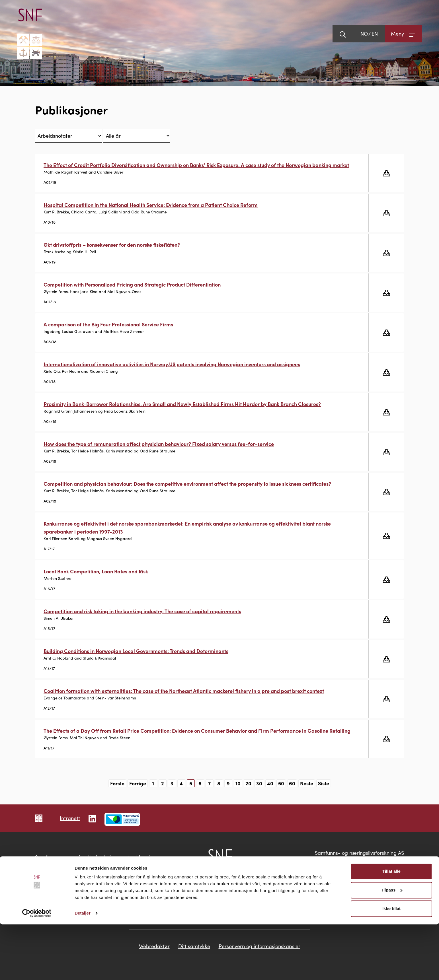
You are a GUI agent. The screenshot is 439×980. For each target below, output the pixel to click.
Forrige (138, 783)
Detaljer (83, 969)
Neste (307, 783)
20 (248, 783)
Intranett (70, 818)
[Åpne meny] (404, 34)
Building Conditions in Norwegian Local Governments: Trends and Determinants (136, 651)
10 (238, 783)
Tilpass (392, 945)
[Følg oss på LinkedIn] (92, 818)
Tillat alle (391, 927)
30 (259, 783)
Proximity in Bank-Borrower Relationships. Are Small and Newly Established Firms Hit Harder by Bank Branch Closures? (182, 404)
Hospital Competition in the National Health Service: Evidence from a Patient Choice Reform (151, 205)
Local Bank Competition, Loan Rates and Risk (96, 571)
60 (292, 783)
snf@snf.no (391, 868)
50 (281, 783)
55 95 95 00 (390, 860)
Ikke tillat (391, 964)
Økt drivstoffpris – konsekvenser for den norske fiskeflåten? (112, 245)
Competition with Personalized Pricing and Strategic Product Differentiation (132, 284)
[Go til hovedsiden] (30, 34)
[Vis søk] (343, 34)
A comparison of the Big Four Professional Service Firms (108, 324)
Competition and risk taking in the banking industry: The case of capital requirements (142, 611)
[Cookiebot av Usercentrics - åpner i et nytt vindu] (37, 969)
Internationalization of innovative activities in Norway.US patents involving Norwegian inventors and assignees (172, 364)
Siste (324, 783)
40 (270, 783)
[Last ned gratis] (386, 173)
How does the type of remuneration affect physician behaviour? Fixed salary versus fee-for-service (159, 444)
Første (117, 783)
